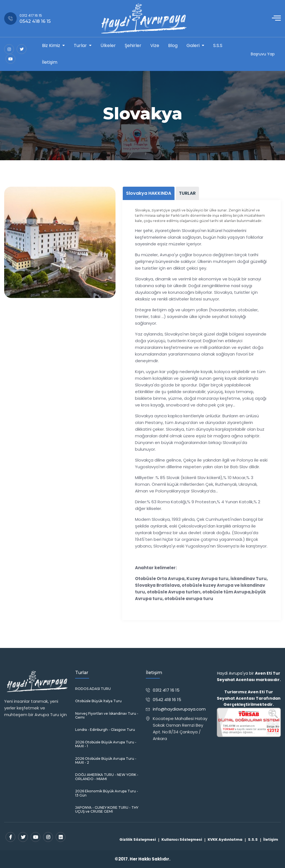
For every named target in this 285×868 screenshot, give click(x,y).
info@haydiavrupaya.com (179, 709)
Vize (155, 45)
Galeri (193, 45)
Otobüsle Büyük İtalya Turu (98, 701)
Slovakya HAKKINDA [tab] (149, 193)
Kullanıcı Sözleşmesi (182, 839)
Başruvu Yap (263, 54)
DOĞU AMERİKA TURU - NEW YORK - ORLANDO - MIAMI (107, 777)
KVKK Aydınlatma (225, 839)
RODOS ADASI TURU (93, 689)
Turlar (80, 45)
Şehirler (133, 45)
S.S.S (218, 45)
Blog (173, 45)
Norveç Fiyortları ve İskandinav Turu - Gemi (107, 716)
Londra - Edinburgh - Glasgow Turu (105, 730)
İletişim (50, 62)
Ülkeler (108, 45)
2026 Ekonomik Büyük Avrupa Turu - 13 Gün (107, 793)
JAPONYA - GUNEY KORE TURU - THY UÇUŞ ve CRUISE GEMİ (107, 810)
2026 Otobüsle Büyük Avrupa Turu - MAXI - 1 (106, 744)
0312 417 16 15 (166, 690)
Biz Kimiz (51, 45)
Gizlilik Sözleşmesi (138, 839)
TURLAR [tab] (187, 193)
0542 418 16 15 (167, 700)
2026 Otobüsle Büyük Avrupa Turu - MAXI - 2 (106, 761)
